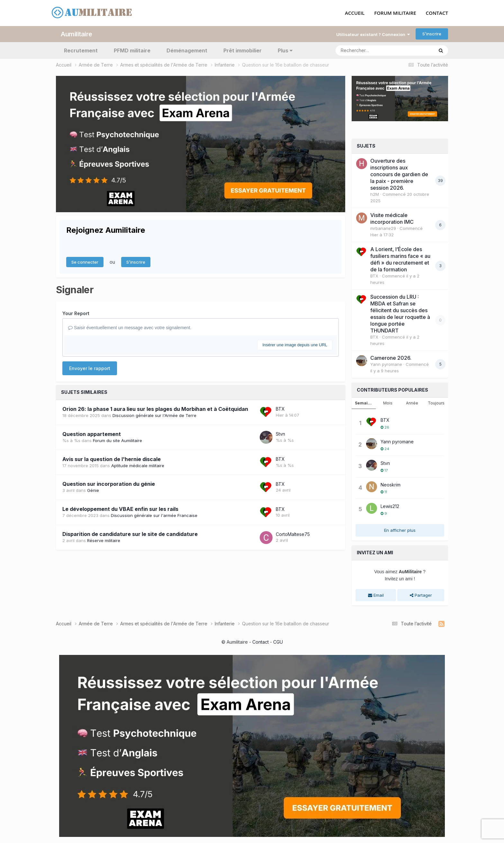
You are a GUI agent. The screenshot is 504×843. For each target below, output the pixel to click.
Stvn (280, 434)
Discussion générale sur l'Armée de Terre (154, 415)
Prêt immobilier (243, 50)
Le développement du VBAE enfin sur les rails (120, 509)
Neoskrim (391, 484)
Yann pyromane (386, 364)
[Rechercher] (366, 50)
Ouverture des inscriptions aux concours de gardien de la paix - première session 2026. (399, 174)
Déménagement (187, 50)
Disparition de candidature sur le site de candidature (130, 534)
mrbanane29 (383, 228)
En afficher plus (400, 530)
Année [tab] (412, 403)
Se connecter (85, 262)
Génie (93, 490)
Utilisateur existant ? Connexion (373, 34)
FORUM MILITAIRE (395, 13)
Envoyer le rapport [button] (90, 368)
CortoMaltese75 (293, 534)
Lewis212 (390, 506)
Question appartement (92, 434)
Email (376, 595)
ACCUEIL (355, 13)
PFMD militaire (132, 50)
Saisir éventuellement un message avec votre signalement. (130, 328)
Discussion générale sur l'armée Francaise (154, 515)
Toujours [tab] (436, 403)
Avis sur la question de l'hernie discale (112, 459)
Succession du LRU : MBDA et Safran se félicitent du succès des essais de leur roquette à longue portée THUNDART (400, 314)
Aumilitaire (76, 34)
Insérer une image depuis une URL (295, 344)
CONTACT (437, 13)
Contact (261, 642)
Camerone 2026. (391, 358)
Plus (285, 50)
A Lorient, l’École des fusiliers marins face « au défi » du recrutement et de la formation (400, 259)
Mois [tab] (388, 403)
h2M (375, 194)
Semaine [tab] (364, 403)
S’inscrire (432, 34)
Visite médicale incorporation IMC (392, 218)
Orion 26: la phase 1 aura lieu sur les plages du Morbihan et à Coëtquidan (155, 409)
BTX (280, 409)
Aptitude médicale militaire (138, 465)
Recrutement (81, 50)
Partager (421, 595)
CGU (278, 642)
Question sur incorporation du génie (109, 484)
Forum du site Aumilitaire (117, 440)
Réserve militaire (104, 540)
